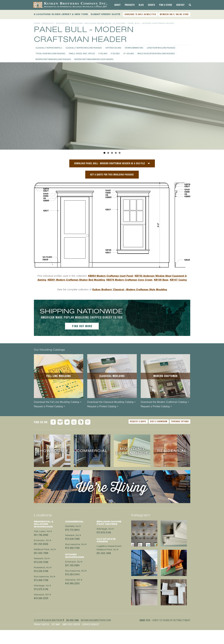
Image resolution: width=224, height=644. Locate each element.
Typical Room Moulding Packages (50, 54)
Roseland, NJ (42, 592)
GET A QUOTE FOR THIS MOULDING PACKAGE (112, 199)
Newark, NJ (41, 583)
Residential (63, 23)
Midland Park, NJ (44, 574)
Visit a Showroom (159, 446)
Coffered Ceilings (113, 48)
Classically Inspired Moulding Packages (84, 48)
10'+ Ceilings (129, 54)
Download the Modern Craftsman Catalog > (165, 427)
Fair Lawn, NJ (42, 556)
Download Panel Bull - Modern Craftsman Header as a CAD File (110, 188)
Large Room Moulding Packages (161, 48)
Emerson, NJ (42, 565)
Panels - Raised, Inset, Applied (82, 54)
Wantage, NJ (41, 610)
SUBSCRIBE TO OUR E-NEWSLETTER (140, 14)
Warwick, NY (41, 619)
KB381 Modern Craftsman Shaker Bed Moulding (76, 304)
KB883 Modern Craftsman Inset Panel (111, 301)
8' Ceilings (103, 54)
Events (152, 5)
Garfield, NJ (72, 551)
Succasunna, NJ (44, 601)
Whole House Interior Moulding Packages (156, 54)
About (118, 5)
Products (130, 5)
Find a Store (166, 5)
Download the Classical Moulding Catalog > (111, 427)
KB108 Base (161, 304)
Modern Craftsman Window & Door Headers (94, 59)
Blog (141, 5)
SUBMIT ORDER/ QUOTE (105, 14)
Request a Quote (138, 446)
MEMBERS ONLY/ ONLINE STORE (174, 14)
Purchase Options (180, 446)
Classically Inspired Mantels (49, 48)
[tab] (118, 5)
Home (37, 23)
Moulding (77, 23)
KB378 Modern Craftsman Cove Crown (129, 304)
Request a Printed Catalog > (49, 431)
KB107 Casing (178, 304)
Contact (180, 5)
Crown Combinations (134, 48)
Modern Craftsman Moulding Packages (53, 59)
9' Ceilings (115, 54)
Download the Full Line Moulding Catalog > (58, 427)
